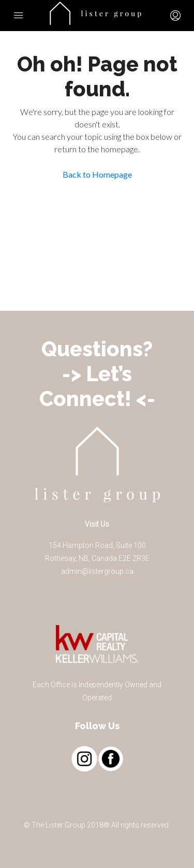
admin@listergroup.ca (97, 571)
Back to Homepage (97, 174)
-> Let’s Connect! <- (97, 386)
